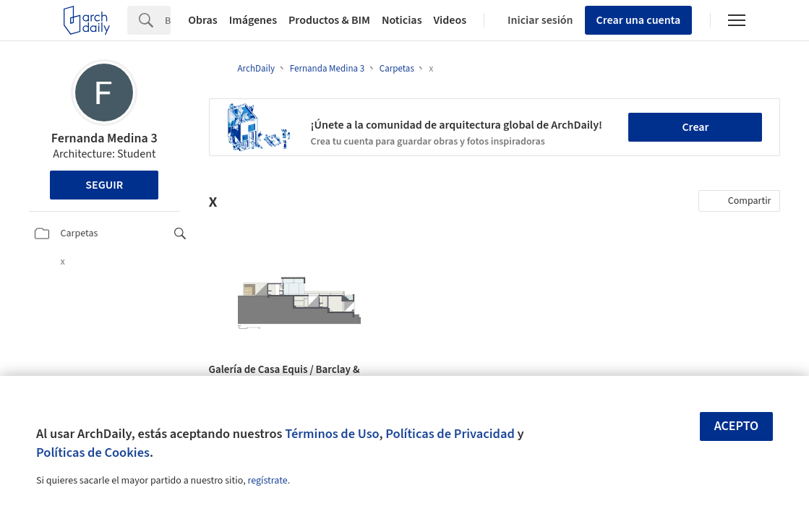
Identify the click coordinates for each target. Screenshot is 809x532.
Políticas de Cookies (93, 452)
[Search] (168, 20)
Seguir (104, 185)
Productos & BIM (329, 20)
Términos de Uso (332, 434)
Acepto (737, 426)
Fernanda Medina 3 (104, 138)
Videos (450, 20)
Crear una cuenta (639, 20)
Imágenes (253, 20)
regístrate (267, 481)
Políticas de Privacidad (450, 434)
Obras (203, 20)
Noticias (402, 20)
